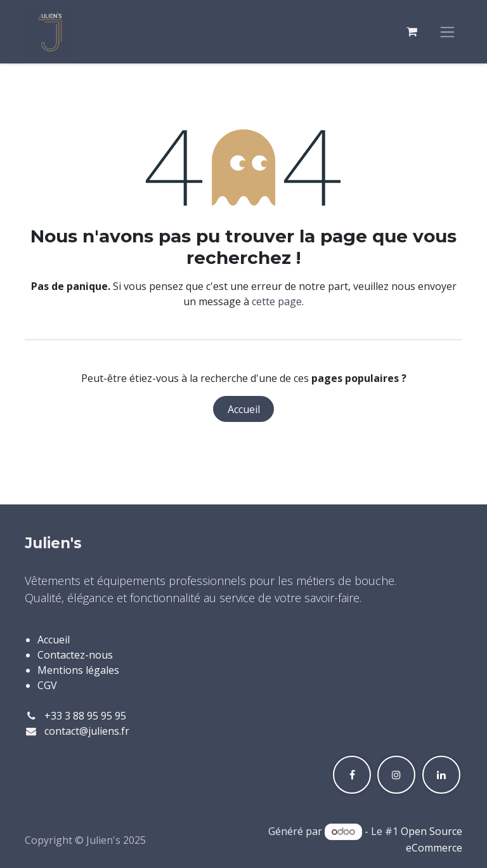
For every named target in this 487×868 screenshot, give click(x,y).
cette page (277, 301)
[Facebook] (352, 775)
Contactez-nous (75, 655)
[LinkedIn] (441, 775)
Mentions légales (78, 670)
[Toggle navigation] (447, 32)
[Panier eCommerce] (412, 32)
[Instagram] (396, 775)
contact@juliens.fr (87, 731)
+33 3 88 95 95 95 (85, 716)
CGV (47, 685)
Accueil (244, 409)
